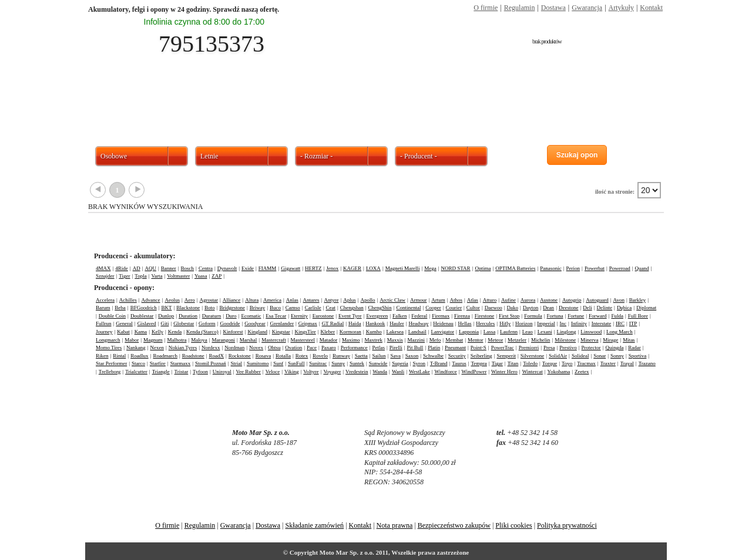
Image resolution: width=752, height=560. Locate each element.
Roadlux (140, 356)
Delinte (605, 308)
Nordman (234, 348)
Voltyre (311, 372)
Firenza (462, 316)
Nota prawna (395, 525)
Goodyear (255, 323)
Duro (231, 316)
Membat (454, 340)
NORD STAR (456, 268)
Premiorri (529, 348)
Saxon (412, 356)
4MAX (103, 268)
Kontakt (651, 8)
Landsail (417, 332)
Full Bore (638, 316)
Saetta (361, 356)
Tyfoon (200, 372)
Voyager (332, 372)
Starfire (158, 363)
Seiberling (481, 356)
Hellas (465, 323)
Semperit (506, 356)
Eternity (299, 316)
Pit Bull (415, 348)
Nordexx (211, 348)
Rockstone (240, 356)
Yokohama (559, 372)
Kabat (123, 332)
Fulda (617, 316)
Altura (252, 300)
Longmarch (108, 340)
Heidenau (443, 323)
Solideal (580, 356)
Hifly (505, 323)
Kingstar (281, 332)
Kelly (157, 332)
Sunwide (378, 363)
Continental (408, 308)
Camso (293, 308)
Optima (483, 268)
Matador (329, 340)
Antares (311, 300)
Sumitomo (258, 363)
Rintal (119, 356)
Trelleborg (110, 372)
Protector (591, 348)
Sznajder (105, 276)
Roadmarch (165, 356)
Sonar (600, 356)
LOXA (373, 268)
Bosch (188, 268)
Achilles (128, 300)
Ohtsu (274, 348)
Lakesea (395, 332)
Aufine (508, 300)
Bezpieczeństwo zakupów (454, 525)
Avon (619, 300)
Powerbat (595, 268)
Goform (207, 323)
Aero (190, 300)
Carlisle (313, 308)
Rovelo (320, 356)
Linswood (591, 332)
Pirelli (396, 348)
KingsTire (305, 332)
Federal (419, 316)
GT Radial (333, 323)
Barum (103, 308)
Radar (634, 348)
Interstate (601, 323)
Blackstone (188, 308)
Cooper (433, 308)
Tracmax (586, 363)
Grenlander (282, 323)
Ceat (330, 308)
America (272, 300)
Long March (620, 332)
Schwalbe (433, 356)
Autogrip (572, 300)
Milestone (565, 340)
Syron (419, 363)
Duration (188, 316)
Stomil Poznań (211, 363)
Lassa (490, 332)
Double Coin (112, 316)
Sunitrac (318, 363)
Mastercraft (273, 340)
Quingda (614, 348)
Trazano (647, 363)
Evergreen (377, 316)
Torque (550, 363)
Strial (237, 363)
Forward (598, 316)
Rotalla (283, 356)
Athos (456, 300)
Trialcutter (136, 372)
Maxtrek (373, 340)
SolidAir (558, 356)
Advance (151, 300)
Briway (258, 308)
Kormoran (350, 332)
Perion (573, 268)
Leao (528, 332)
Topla (140, 276)
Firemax (441, 316)
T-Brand (439, 363)
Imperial (546, 323)
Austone (549, 300)
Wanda (380, 372)
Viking (291, 372)
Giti (164, 323)
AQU (150, 268)
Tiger (124, 276)
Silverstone (533, 356)
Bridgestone (232, 308)
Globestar (184, 323)
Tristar (182, 372)
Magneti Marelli (403, 268)
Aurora (528, 300)
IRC (620, 323)
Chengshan (352, 308)
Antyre (331, 300)
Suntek (357, 363)
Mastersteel (302, 340)
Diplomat (646, 308)
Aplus (350, 300)
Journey (104, 332)
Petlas (378, 348)
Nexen (157, 348)
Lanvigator (443, 332)
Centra (206, 268)
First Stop (509, 316)
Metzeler (517, 340)
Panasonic (551, 268)
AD (137, 268)
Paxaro (329, 348)
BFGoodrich (144, 308)
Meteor (495, 340)
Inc (563, 323)
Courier (454, 308)
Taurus (459, 363)
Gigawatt (291, 268)
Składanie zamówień (314, 525)
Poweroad (620, 268)
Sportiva (638, 356)
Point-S (479, 348)
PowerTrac (503, 348)
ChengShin (380, 308)
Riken (102, 356)
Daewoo (493, 308)
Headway (418, 323)
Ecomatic (251, 316)
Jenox (332, 268)
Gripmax (308, 323)
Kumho (374, 332)
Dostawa (553, 8)
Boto (210, 308)
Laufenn (509, 332)
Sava (395, 356)
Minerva (590, 340)
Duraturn (212, 316)
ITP (633, 323)
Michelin (541, 340)
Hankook (375, 323)
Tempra (479, 363)
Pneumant (455, 348)
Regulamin (520, 8)
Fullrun (104, 323)
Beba (120, 308)
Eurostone (323, 316)
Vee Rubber (249, 372)
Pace (312, 348)
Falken (400, 316)
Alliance (232, 300)
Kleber (328, 332)
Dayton (531, 308)
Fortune (576, 316)
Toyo (567, 363)
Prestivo (568, 348)
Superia (400, 363)
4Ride (122, 268)
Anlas (292, 300)
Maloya (199, 340)
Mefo (435, 340)
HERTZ (313, 268)
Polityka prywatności (567, 525)
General (124, 323)
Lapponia (469, 332)
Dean (548, 308)
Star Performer (111, 363)
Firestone (485, 316)
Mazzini (417, 340)
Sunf (278, 363)
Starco (138, 363)
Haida (355, 323)
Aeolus (172, 300)
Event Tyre (350, 316)
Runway (341, 356)
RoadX (217, 356)
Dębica (624, 308)
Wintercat (533, 372)
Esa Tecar (276, 316)
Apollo (368, 300)
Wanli (398, 372)
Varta (157, 276)
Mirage (610, 340)
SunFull (296, 363)
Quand (642, 268)
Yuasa (201, 276)
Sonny (617, 356)
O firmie (486, 8)
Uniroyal (222, 372)
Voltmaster (178, 276)
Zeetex (582, 372)
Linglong (566, 332)
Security (457, 356)
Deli (587, 308)
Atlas (473, 300)
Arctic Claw (392, 300)
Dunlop (166, 316)
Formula (533, 316)
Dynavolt (227, 268)
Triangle (161, 372)
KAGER (352, 268)
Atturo (490, 300)
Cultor (473, 308)
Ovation (293, 348)
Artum (438, 300)
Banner (169, 268)
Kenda (175, 332)
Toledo (530, 363)
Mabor (132, 340)
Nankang (136, 348)
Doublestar (142, 316)
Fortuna (555, 316)
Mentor (476, 340)
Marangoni (224, 340)
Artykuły (621, 8)
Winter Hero (504, 372)
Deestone (569, 308)
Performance (354, 348)
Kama (141, 332)
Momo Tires (109, 348)
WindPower (474, 372)
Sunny (338, 363)
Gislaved (147, 323)
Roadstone (193, 356)
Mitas (629, 340)
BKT (166, 308)
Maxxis (395, 340)
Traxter (608, 363)
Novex (256, 348)
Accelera (105, 300)
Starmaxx (181, 363)
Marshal (249, 340)
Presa (549, 348)
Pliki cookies (513, 525)
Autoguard (597, 300)
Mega (430, 268)
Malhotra (177, 340)
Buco (275, 308)
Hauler (397, 323)
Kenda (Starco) (202, 332)
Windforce (446, 372)
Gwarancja (587, 8)
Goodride (230, 323)
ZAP (216, 276)
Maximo (351, 340)
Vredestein (357, 372)
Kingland (257, 332)
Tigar (497, 363)
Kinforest (233, 332)
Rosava (263, 356)
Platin (434, 348)
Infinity (579, 323)
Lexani (545, 332)
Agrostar (209, 300)
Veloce (273, 372)
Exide (248, 268)
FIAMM (268, 268)
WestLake (419, 372)
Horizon (524, 323)
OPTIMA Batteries (515, 268)
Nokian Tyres (183, 348)
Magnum (153, 340)
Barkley (638, 300)
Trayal (627, 363)
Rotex (302, 356)
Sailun (379, 356)
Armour (419, 300)
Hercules (485, 323)
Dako (513, 308)
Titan (513, 363)
